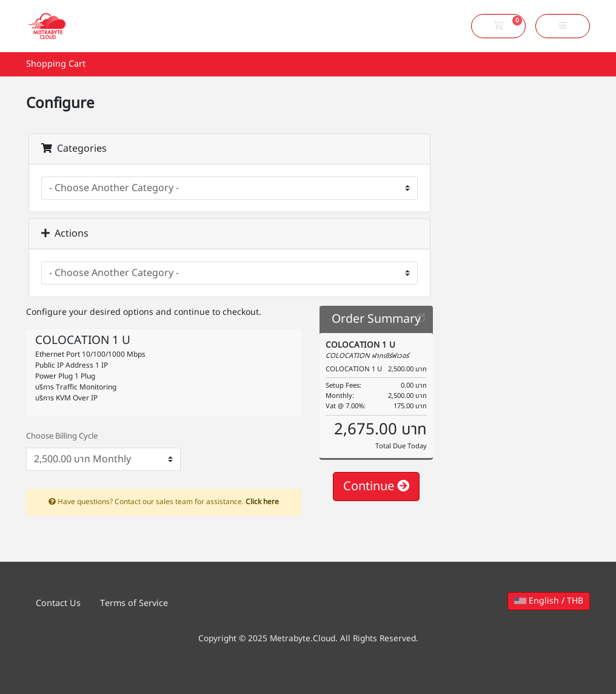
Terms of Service (134, 603)
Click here (262, 502)
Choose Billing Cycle (62, 436)
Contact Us (58, 603)
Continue (376, 487)
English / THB (549, 601)
